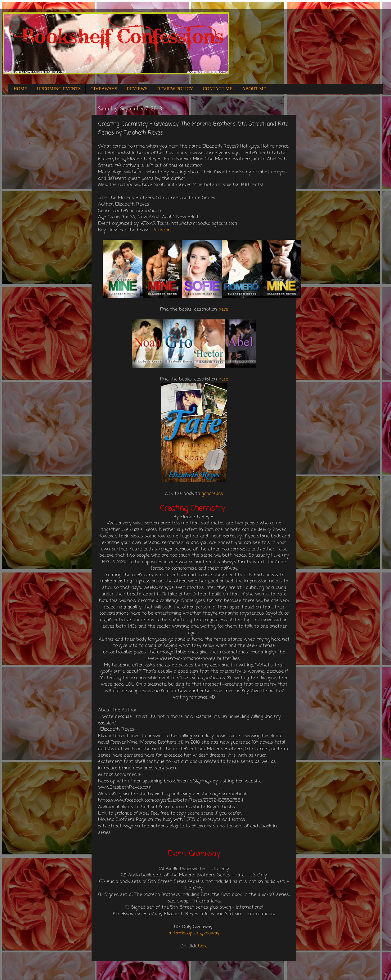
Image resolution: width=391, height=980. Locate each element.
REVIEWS (137, 89)
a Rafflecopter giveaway (194, 933)
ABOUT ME (254, 89)
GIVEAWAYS (104, 89)
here (223, 310)
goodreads (212, 494)
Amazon (162, 230)
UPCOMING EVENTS (59, 89)
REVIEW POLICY (175, 89)
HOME (20, 89)
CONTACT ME (218, 89)
